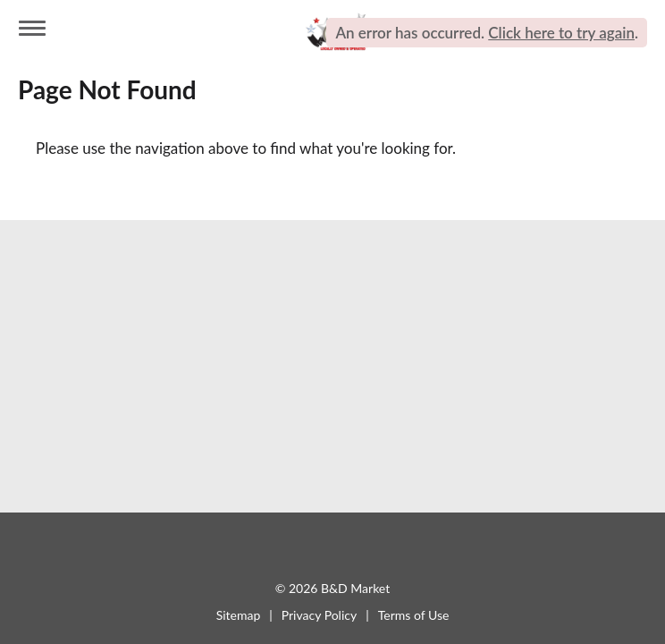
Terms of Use (414, 615)
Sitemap (239, 615)
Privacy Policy (319, 615)
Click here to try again (561, 33)
